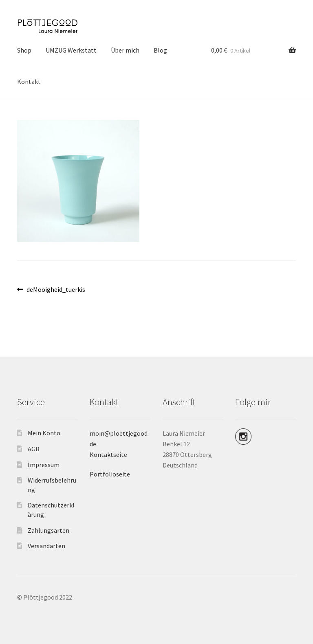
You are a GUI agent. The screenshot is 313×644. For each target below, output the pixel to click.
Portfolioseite (110, 474)
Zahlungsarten (48, 530)
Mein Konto (44, 433)
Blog (160, 50)
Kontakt (29, 82)
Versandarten (46, 546)
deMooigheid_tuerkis (56, 290)
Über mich (125, 50)
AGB (34, 449)
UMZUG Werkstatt (71, 50)
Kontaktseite (108, 454)
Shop (24, 50)
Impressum (44, 465)
